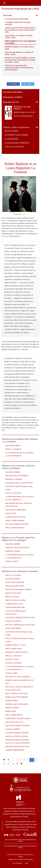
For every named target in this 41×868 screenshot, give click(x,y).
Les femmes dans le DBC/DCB (17, 143)
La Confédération (12, 139)
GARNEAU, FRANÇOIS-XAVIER (17, 548)
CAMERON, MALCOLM (14, 604)
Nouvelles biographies (13, 92)
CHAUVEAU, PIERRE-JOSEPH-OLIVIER (20, 618)
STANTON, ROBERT (13, 729)
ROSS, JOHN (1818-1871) (14, 722)
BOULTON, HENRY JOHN (15, 586)
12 (4, 764)
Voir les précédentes (23, 116)
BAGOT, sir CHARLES (13, 575)
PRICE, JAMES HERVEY (14, 715)
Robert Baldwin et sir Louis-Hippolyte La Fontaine (20, 42)
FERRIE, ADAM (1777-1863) (15, 645)
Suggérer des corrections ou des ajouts (20, 859)
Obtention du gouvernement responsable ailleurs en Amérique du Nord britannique (19, 68)
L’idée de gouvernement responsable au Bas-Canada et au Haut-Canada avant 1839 (20, 30)
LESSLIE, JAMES (12, 673)
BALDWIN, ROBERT (13, 446)
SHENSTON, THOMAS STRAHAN (18, 726)
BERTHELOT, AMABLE (14, 479)
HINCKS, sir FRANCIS (13, 449)
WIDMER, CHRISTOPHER (15, 750)
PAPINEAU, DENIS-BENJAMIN (17, 704)
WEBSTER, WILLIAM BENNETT (22, 108)
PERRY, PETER (11, 711)
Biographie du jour (11, 102)
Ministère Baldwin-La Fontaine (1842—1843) (20, 48)
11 (36, 760)
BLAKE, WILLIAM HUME (15, 582)
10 (32, 760)
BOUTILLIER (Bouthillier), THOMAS (18, 589)
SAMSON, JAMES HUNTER (15, 517)
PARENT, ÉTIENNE (12, 708)
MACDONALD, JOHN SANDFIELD (18, 677)
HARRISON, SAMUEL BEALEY (17, 652)
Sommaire (8, 15)
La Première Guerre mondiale (16, 135)
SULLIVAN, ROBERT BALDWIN (17, 524)
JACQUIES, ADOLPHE (13, 663)
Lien (24, 214)
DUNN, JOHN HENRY (13, 628)
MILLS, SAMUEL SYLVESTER (16, 693)
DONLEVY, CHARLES (13, 621)
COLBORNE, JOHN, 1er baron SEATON (19, 483)
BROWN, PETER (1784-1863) (16, 600)
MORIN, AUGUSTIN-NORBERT (17, 697)
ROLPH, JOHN (11, 513)
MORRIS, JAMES (12, 701)
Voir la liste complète (15, 147)
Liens (27, 863)
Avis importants (18, 863)
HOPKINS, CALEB (12, 659)
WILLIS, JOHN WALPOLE (15, 528)
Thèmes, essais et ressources (16, 127)
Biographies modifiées (13, 97)
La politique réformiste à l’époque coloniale (18, 23)
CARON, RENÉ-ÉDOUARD (15, 607)
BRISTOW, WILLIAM (13, 593)
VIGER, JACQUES (12, 561)
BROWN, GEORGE (12, 597)
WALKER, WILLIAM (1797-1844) (17, 747)
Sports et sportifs (11, 131)
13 (8, 764)
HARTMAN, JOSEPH (13, 551)
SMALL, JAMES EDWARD (15, 521)
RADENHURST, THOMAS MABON (18, 718)
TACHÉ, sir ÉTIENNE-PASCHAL (17, 736)
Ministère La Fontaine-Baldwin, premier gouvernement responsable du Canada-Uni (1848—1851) (20, 60)
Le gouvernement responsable (17, 19)
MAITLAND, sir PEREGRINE (16, 510)
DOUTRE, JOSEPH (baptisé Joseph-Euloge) (20, 625)
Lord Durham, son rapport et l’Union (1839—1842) (19, 37)
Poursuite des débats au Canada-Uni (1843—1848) (19, 53)
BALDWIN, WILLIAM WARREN (17, 476)
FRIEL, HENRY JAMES (14, 649)
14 (13, 764)
